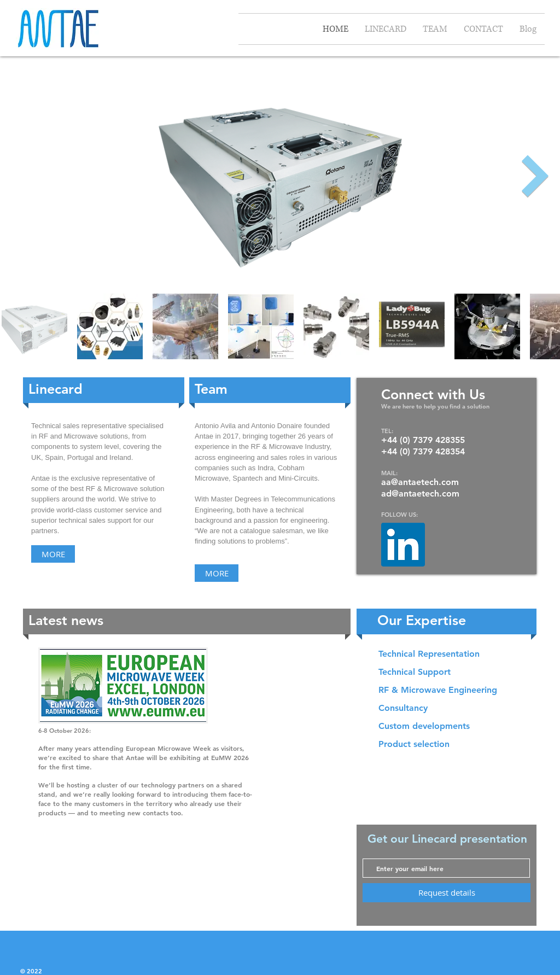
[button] (450, 654)
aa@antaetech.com (420, 482)
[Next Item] (535, 176)
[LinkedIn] (403, 545)
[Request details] (447, 893)
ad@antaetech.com (420, 494)
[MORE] (53, 554)
